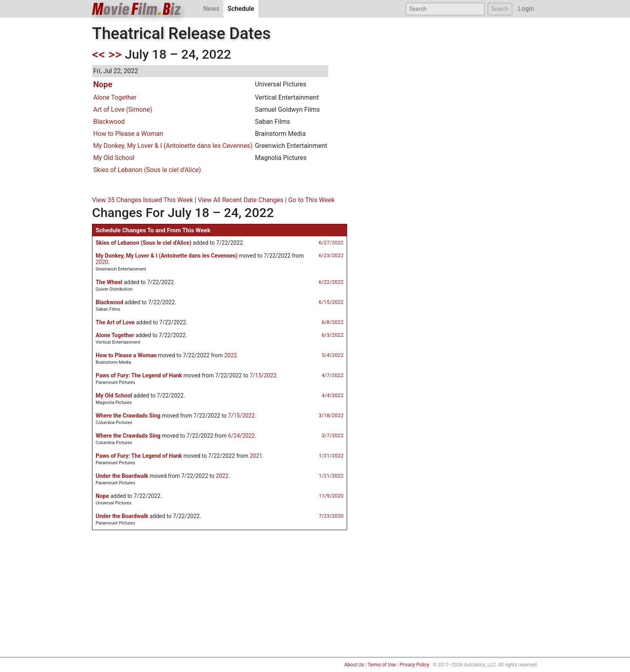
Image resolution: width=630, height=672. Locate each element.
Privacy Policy (414, 665)
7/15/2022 (263, 375)
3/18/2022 (331, 415)
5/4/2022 (332, 355)
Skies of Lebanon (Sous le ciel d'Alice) (147, 170)
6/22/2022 (331, 282)
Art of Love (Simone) (123, 110)
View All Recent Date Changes (240, 200)
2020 (102, 262)
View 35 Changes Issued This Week (142, 200)
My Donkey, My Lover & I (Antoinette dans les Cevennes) (173, 146)
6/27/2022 (331, 243)
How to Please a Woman (128, 134)
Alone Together (115, 97)
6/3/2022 (332, 335)
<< (99, 54)
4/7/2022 (332, 375)
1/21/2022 (331, 456)
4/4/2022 (332, 395)
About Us (354, 665)
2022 (230, 355)
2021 (256, 456)
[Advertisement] (315, 596)
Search (500, 9)
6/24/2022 (242, 436)
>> (115, 54)
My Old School (114, 158)
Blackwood (109, 122)
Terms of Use (381, 665)
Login (526, 9)
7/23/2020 (331, 516)
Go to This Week (311, 200)
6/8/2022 (332, 322)
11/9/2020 (331, 496)
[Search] (445, 9)
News (211, 9)
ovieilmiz (137, 9)
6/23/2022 (331, 255)
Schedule (243, 8)
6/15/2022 (331, 302)
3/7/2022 (332, 435)
